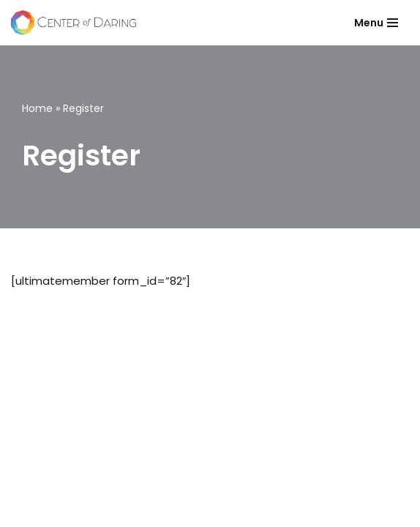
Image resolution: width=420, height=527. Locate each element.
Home (37, 108)
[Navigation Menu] (376, 23)
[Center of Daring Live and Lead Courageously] (74, 23)
